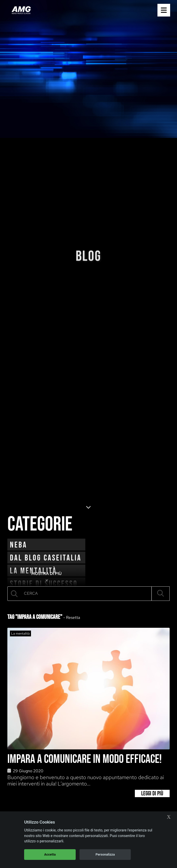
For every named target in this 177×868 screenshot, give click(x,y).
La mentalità (20, 633)
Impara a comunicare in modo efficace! (85, 759)
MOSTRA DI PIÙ (46, 577)
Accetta (50, 854)
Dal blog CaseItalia (46, 558)
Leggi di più (152, 793)
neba (19, 545)
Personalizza (105, 854)
